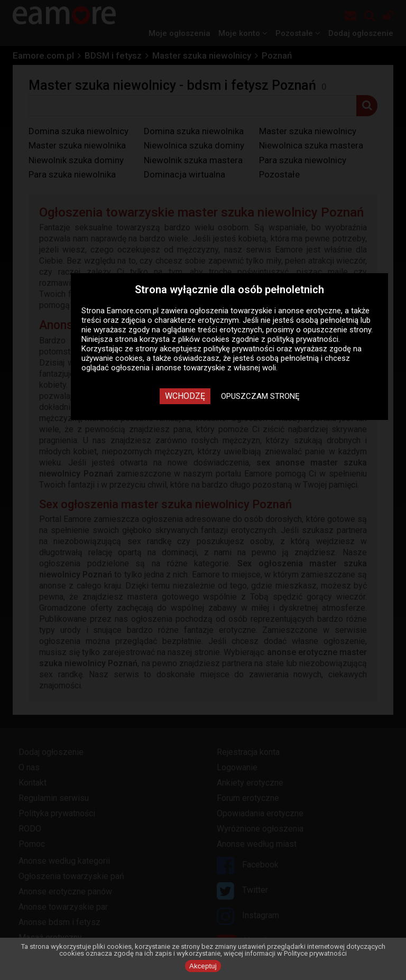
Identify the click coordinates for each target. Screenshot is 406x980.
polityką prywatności (303, 339)
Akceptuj (203, 966)
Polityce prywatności (315, 953)
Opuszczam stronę (260, 396)
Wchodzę (185, 396)
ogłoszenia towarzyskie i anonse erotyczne (265, 311)
